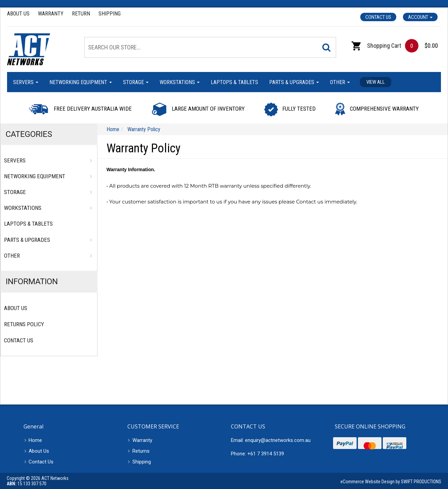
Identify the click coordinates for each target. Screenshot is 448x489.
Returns (141, 451)
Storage (136, 82)
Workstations (180, 82)
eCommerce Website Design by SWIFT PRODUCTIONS (391, 482)
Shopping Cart (376, 46)
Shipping (110, 14)
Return (81, 14)
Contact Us (378, 17)
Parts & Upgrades (294, 82)
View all (376, 82)
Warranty (51, 14)
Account (420, 17)
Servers (26, 82)
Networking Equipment (81, 82)
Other (340, 82)
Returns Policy (24, 324)
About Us (18, 14)
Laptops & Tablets (234, 82)
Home (35, 440)
